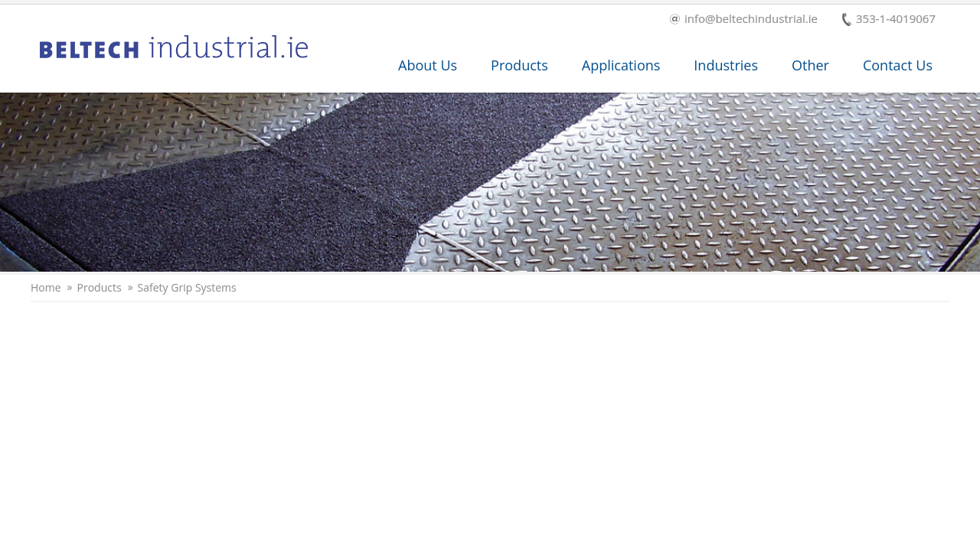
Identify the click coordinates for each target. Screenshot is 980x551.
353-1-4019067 (889, 20)
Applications (621, 65)
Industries (726, 65)
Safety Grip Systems (187, 288)
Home (46, 288)
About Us (428, 65)
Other (810, 65)
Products (519, 65)
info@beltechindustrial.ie (744, 20)
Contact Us (898, 65)
